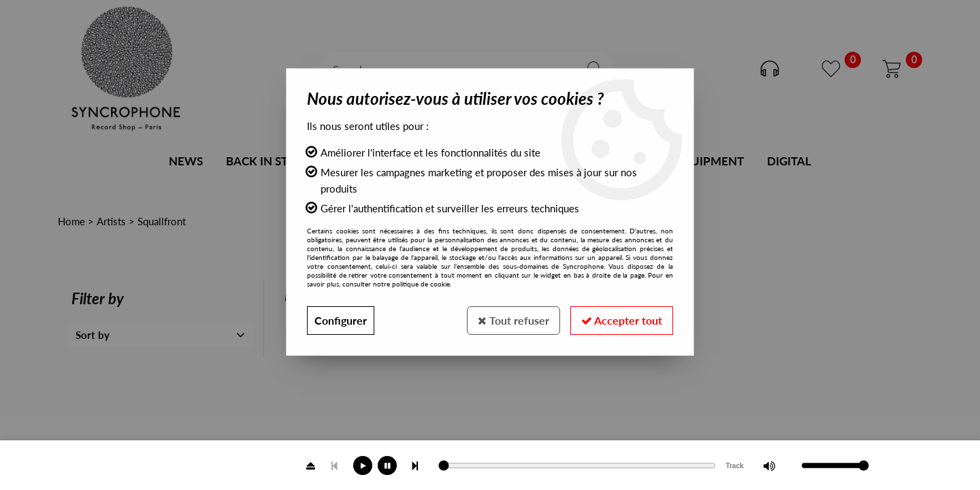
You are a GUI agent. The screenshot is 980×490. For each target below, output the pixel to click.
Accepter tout (622, 320)
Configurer (341, 320)
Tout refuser (513, 320)
